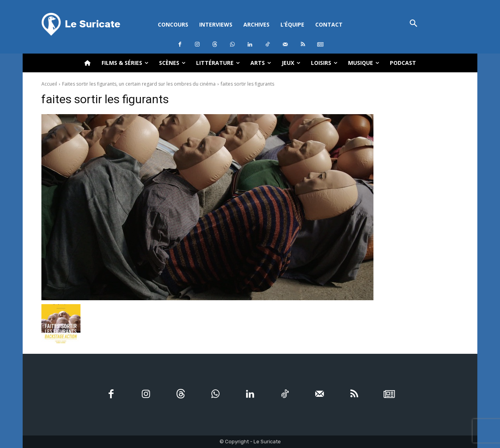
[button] (413, 24)
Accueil (49, 84)
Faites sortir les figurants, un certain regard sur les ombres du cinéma (139, 84)
